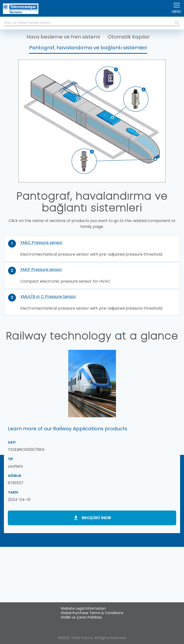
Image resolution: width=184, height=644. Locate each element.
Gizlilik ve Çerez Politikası (81, 617)
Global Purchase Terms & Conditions (92, 613)
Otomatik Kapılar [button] (129, 37)
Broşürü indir (96, 518)
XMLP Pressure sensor (41, 269)
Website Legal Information (83, 608)
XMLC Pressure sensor (41, 243)
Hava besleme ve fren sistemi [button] (63, 37)
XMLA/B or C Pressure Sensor (48, 296)
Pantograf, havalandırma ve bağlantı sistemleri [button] (88, 48)
